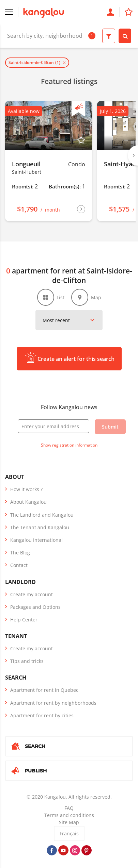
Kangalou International (36, 540)
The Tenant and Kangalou (40, 527)
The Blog (20, 553)
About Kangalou (28, 502)
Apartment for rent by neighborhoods (53, 703)
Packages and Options (35, 607)
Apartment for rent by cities (42, 715)
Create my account (32, 594)
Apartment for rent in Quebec (44, 690)
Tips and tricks (27, 661)
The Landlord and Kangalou (42, 515)
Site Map (69, 822)
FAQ (69, 808)
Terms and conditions (69, 815)
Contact (19, 565)
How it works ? (26, 489)
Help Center (24, 620)
